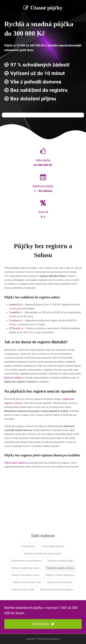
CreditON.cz (16, 312)
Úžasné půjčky (43, 8)
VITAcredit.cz (16, 328)
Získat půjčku (43, 624)
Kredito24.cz (16, 305)
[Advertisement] (43, 504)
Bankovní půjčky (13, 378)
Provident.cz (16, 320)
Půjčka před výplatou (15, 463)
